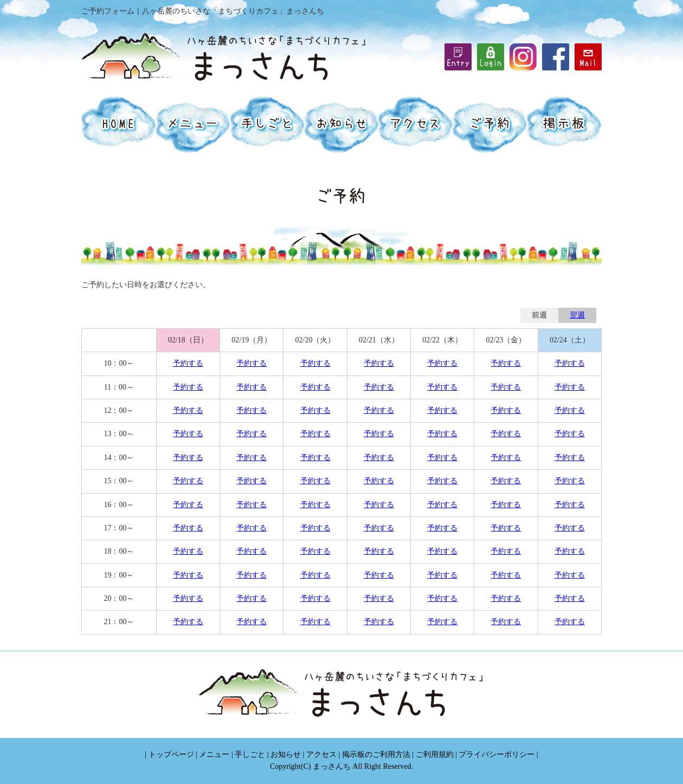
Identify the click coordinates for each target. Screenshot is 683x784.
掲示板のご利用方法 (376, 754)
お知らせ (286, 754)
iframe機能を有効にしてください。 (491, 57)
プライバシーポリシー (497, 754)
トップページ (171, 754)
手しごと (250, 754)
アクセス (321, 754)
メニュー (214, 754)
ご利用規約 (435, 754)
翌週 (577, 315)
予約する (188, 363)
